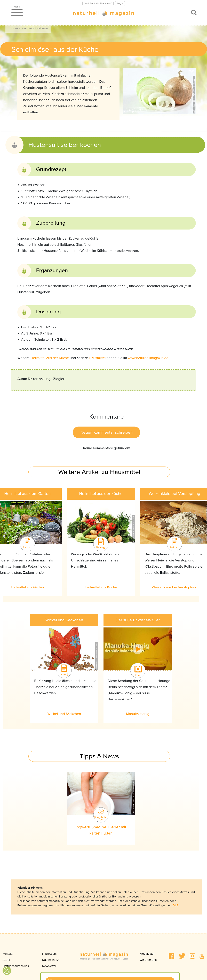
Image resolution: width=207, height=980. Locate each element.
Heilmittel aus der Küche (50, 358)
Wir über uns (148, 960)
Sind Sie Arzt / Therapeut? (98, 3)
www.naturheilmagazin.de (148, 358)
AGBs (6, 960)
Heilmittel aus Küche (101, 587)
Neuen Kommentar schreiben (106, 432)
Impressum (49, 954)
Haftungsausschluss (16, 966)
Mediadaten (147, 954)
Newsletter (49, 966)
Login (120, 3)
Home (15, 28)
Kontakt (7, 954)
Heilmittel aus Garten (27, 587)
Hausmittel (26, 28)
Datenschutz (50, 960)
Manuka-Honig (138, 714)
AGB (175, 905)
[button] (172, 956)
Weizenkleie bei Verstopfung (175, 587)
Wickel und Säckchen (64, 714)
